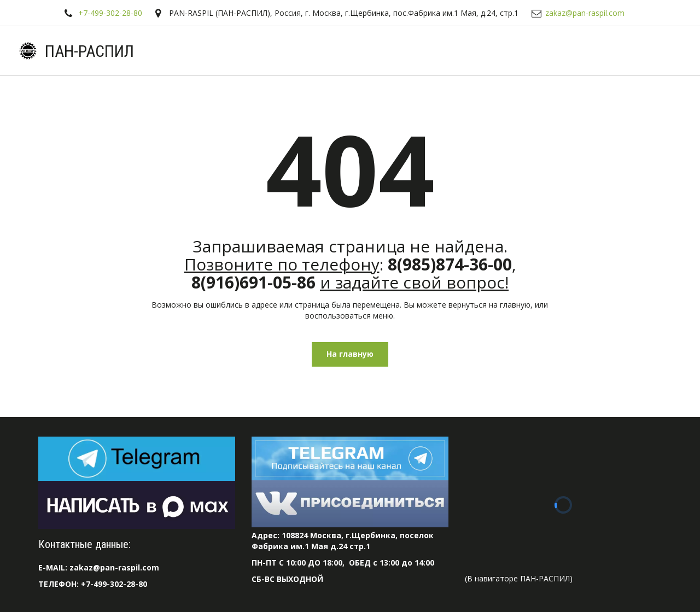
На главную (350, 354)
